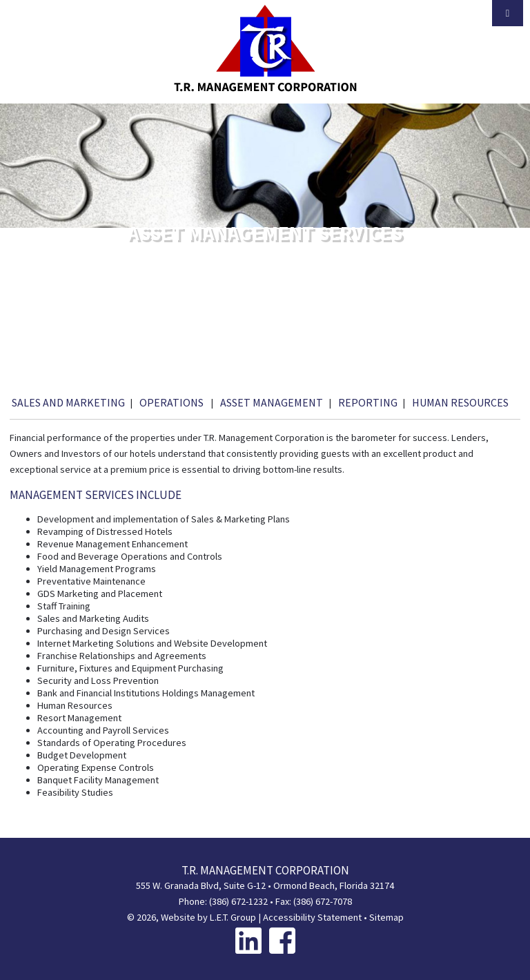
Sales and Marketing (68, 402)
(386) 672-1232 (238, 901)
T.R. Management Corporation (265, 48)
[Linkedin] (248, 940)
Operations (173, 402)
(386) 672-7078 (323, 901)
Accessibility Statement (312, 917)
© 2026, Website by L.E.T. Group (192, 917)
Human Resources (460, 402)
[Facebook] (282, 940)
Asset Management (272, 402)
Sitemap (386, 917)
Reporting (368, 402)
